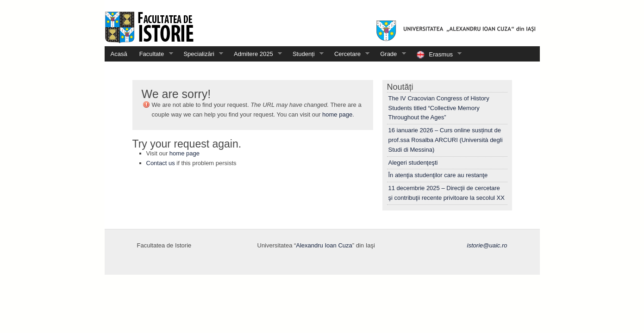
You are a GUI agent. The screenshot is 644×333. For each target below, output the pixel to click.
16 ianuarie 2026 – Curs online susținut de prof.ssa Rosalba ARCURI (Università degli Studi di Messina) (446, 140)
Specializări (200, 54)
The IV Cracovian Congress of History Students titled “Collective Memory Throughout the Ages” (439, 108)
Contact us (161, 163)
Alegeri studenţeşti (413, 163)
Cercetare (349, 54)
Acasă (119, 54)
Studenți (305, 54)
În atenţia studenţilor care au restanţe (438, 175)
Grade (390, 54)
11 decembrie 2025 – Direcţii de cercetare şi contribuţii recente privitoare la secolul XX (447, 193)
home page (337, 114)
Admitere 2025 (255, 54)
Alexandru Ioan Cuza (324, 245)
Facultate (153, 54)
